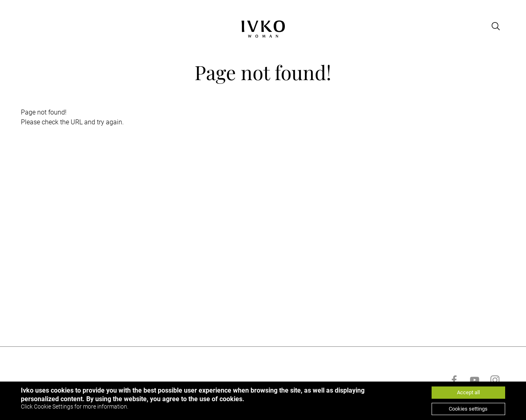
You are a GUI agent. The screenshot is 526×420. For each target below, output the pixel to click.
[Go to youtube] (475, 380)
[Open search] (496, 26)
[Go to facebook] (454, 380)
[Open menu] (26, 26)
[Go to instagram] (495, 380)
